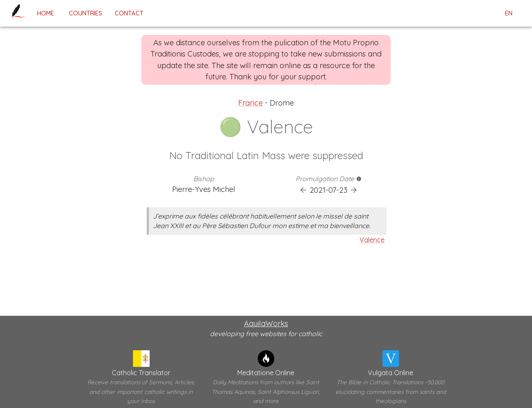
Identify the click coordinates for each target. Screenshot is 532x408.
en (509, 13)
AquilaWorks (266, 323)
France (250, 103)
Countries (86, 13)
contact (129, 13)
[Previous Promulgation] (303, 190)
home (45, 13)
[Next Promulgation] (354, 190)
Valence (372, 240)
